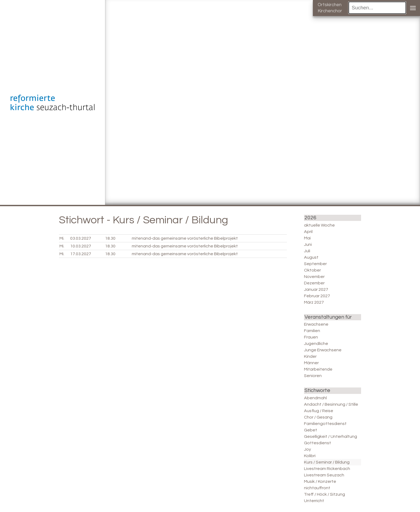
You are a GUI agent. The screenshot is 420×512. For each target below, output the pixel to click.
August (311, 257)
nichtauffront (317, 488)
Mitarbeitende (318, 369)
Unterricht (314, 501)
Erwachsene (316, 324)
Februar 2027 (317, 296)
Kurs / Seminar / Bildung (327, 462)
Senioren (313, 376)
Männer (311, 363)
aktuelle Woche (319, 225)
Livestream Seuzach (324, 475)
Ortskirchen (330, 5)
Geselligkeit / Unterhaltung (331, 436)
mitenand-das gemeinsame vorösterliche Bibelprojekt (185, 238)
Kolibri (310, 456)
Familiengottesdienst (325, 424)
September (315, 264)
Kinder (310, 356)
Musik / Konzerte (320, 481)
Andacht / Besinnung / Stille (331, 404)
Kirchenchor (330, 11)
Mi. (62, 238)
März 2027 (314, 302)
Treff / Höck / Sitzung (325, 494)
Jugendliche (316, 344)
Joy (307, 449)
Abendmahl (315, 398)
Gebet (311, 430)
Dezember (314, 283)
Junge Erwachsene (323, 350)
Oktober (312, 270)
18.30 (110, 238)
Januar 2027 (316, 289)
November (314, 277)
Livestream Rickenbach (327, 469)
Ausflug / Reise (319, 411)
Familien (312, 331)
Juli (307, 251)
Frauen (311, 337)
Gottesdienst (318, 443)
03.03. (81, 238)
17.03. (81, 254)
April (308, 232)
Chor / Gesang (318, 417)
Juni (308, 244)
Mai (307, 238)
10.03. (81, 246)
